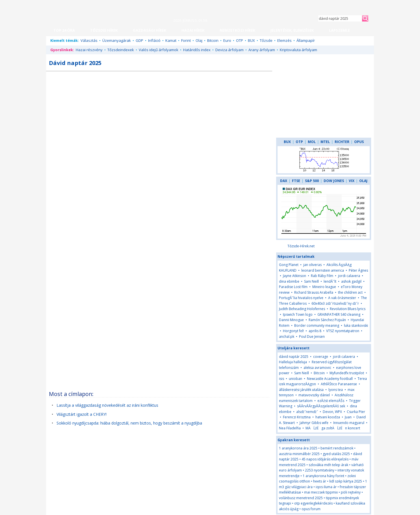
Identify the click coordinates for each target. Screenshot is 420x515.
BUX (251, 40)
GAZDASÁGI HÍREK (150, 30)
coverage (321, 357)
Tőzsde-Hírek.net (301, 246)
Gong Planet (289, 265)
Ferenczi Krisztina (297, 417)
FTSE (296, 181)
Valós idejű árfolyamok (159, 50)
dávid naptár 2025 (294, 357)
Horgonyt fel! (293, 331)
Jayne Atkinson (295, 276)
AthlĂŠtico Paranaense (339, 384)
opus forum (311, 509)
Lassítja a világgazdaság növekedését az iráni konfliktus (107, 405)
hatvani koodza (328, 417)
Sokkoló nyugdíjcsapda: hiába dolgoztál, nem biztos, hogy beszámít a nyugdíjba (129, 423)
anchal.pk (287, 337)
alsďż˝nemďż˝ (307, 412)
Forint (186, 40)
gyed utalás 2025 (336, 454)
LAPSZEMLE (339, 30)
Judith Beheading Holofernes (302, 309)
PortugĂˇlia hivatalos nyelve (301, 298)
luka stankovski (356, 325)
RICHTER (342, 142)
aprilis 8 (315, 331)
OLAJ (363, 181)
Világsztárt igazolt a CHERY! (82, 414)
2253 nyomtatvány (320, 470)
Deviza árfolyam (230, 50)
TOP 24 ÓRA (64, 30)
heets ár (320, 481)
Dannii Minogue (291, 320)
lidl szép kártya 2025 (346, 481)
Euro (227, 40)
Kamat (171, 40)
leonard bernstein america (323, 270)
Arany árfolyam (262, 50)
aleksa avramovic (317, 368)
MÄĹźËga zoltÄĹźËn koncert (333, 428)
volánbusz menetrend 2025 (301, 498)
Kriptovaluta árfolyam (298, 50)
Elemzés (284, 40)
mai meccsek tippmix (321, 492)
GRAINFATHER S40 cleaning (339, 314)
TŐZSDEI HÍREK (104, 30)
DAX (284, 181)
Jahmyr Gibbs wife (314, 423)
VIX (352, 181)
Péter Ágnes (358, 270)
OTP (240, 40)
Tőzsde (266, 40)
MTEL (325, 142)
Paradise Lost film (293, 287)
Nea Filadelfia (290, 428)
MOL (312, 142)
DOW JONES (334, 181)
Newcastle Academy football (330, 379)
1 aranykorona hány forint (323, 476)
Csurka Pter (356, 412)
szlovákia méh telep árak (328, 465)
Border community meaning (317, 325)
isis (282, 379)
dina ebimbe (289, 281)
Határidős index (197, 50)
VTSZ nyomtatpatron (343, 331)
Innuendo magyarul (349, 423)
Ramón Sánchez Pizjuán (327, 320)
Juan (348, 417)
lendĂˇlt (330, 281)
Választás (89, 40)
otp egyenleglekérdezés (313, 503)
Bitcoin (213, 40)
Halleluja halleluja (293, 362)
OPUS (359, 142)
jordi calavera (349, 276)
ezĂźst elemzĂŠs (331, 401)
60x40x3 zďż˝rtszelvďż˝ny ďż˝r (335, 303)
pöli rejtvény (351, 492)
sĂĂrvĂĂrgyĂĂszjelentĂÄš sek (321, 406)
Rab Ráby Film (322, 276)
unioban (295, 379)
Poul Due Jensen (312, 337)
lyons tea (336, 390)
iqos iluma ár (326, 487)
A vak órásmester (342, 298)
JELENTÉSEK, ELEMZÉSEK (292, 30)
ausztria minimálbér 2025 (299, 454)
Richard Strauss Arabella (314, 292)
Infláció (154, 40)
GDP (139, 40)
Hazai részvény (89, 50)
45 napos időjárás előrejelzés (325, 459)
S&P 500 (312, 181)
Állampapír (306, 40)
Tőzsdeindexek (121, 50)
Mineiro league (324, 287)
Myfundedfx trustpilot (347, 373)
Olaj (199, 40)
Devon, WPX (332, 412)
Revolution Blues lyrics (348, 309)
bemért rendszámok (337, 448)
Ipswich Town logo (298, 314)
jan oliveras (312, 265)
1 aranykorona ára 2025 (298, 448)
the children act (350, 292)
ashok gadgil (351, 281)
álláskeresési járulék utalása (301, 390)
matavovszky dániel (314, 395)
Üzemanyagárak (117, 40)
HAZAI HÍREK (193, 30)
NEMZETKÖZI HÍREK (237, 30)
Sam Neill (311, 281)
